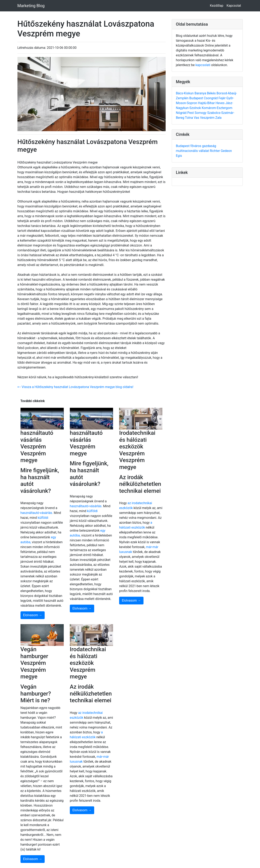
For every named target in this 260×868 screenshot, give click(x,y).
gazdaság (209, 146)
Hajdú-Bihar (207, 103)
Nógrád (182, 113)
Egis (179, 156)
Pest (191, 113)
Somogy (201, 113)
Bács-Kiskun (185, 93)
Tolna (189, 118)
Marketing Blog (31, 6)
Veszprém (208, 118)
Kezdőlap (217, 6)
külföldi (43, 518)
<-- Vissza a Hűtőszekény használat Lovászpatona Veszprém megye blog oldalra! (75, 387)
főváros (196, 146)
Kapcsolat (234, 6)
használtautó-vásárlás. (37, 513)
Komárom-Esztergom (217, 108)
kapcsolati (203, 65)
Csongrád (211, 98)
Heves (220, 103)
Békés (212, 93)
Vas (197, 118)
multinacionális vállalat (193, 151)
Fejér (222, 98)
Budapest (197, 98)
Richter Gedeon (221, 151)
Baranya (201, 93)
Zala (218, 118)
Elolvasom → (33, 615)
